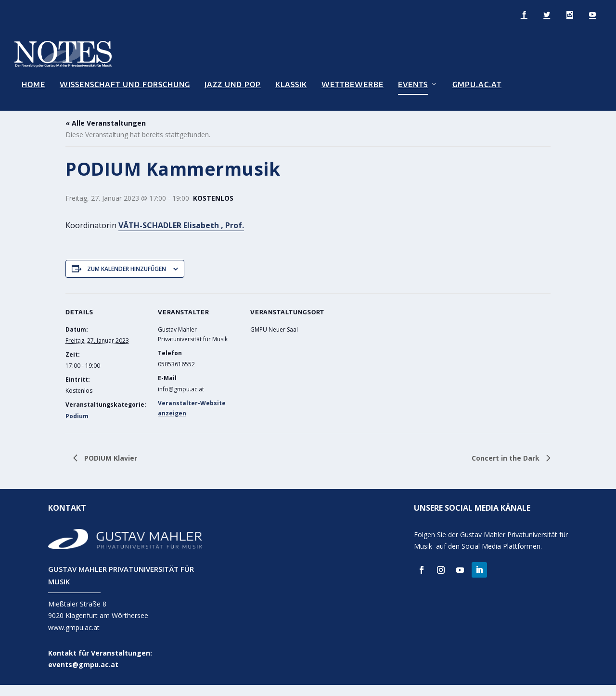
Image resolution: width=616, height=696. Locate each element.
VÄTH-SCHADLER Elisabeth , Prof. (181, 236)
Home (33, 84)
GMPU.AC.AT (477, 84)
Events (413, 84)
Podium (77, 428)
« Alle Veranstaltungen (106, 135)
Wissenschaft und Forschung (125, 84)
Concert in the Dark (507, 469)
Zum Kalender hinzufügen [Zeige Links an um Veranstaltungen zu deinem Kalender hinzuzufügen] (127, 280)
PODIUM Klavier (110, 469)
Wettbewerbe (353, 84)
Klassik (291, 84)
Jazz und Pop (233, 84)
